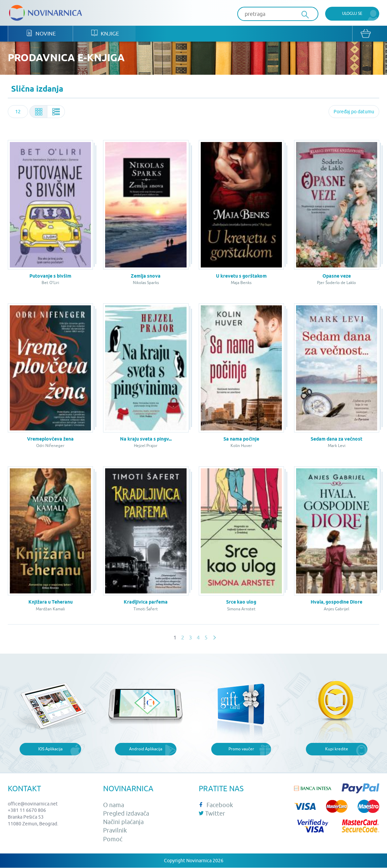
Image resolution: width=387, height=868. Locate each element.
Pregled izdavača (126, 814)
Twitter (212, 814)
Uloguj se (352, 13)
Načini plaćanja (123, 823)
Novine (41, 34)
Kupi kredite (337, 749)
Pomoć (113, 839)
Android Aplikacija (146, 749)
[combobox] (18, 112)
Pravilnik (115, 831)
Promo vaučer (241, 749)
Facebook (216, 805)
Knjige (105, 34)
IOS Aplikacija (50, 749)
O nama (114, 805)
